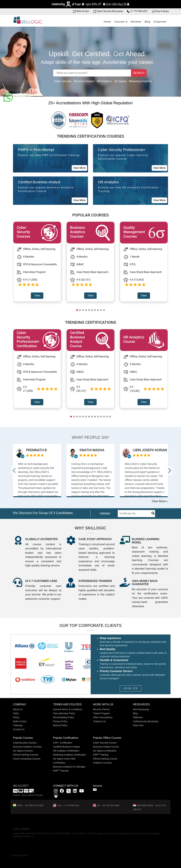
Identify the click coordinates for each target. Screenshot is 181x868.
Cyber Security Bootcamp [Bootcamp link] (108, 11)
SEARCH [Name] (139, 73)
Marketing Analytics (140, 81)
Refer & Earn (20, 721)
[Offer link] (90, 4)
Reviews (136, 22)
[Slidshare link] (56, 796)
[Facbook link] (62, 791)
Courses (120, 22)
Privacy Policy (60, 721)
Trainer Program (101, 713)
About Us (18, 709)
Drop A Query (160, 11)
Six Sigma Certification (105, 751)
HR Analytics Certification (66, 751)
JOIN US (130, 688)
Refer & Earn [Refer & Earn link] (81, 11)
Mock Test (138, 725)
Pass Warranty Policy (64, 713)
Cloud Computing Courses (27, 759)
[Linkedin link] (75, 791)
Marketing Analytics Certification (69, 755)
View (37, 296)
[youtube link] (81, 791)
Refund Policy (60, 725)
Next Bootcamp (141, 709)
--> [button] (17, 470)
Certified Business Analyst (66, 747)
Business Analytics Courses (27, 747)
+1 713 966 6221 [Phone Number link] (137, 11)
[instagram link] (56, 791)
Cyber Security (63, 81)
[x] (69, 791)
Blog (147, 22)
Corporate (160, 22)
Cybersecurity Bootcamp (146, 721)
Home (107, 22)
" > (95, 790)
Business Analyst (84, 81)
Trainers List (99, 721)
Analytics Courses (102, 763)
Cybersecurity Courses (25, 743)
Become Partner (101, 709)
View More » (160, 501)
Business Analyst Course (106, 747)
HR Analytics (104, 81)
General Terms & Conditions (68, 709)
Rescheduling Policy (63, 717)
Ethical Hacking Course (105, 759)
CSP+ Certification (63, 743)
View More (79, 168)
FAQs (16, 713)
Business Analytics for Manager (69, 767)
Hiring (16, 717)
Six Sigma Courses (23, 751)
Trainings (18, 725)
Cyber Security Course (105, 743)
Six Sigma (120, 81)
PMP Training (61, 771)
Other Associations (103, 717)
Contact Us (19, 729)
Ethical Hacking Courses (26, 755)
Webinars (138, 717)
